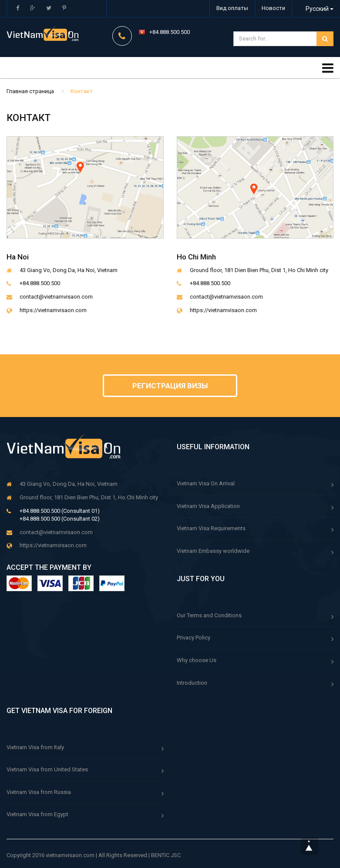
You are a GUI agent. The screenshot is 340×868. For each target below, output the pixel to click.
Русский (315, 9)
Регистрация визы (170, 386)
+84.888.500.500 (170, 32)
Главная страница (30, 91)
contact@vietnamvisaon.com (56, 297)
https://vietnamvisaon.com (53, 310)
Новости (273, 8)
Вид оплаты (232, 8)
